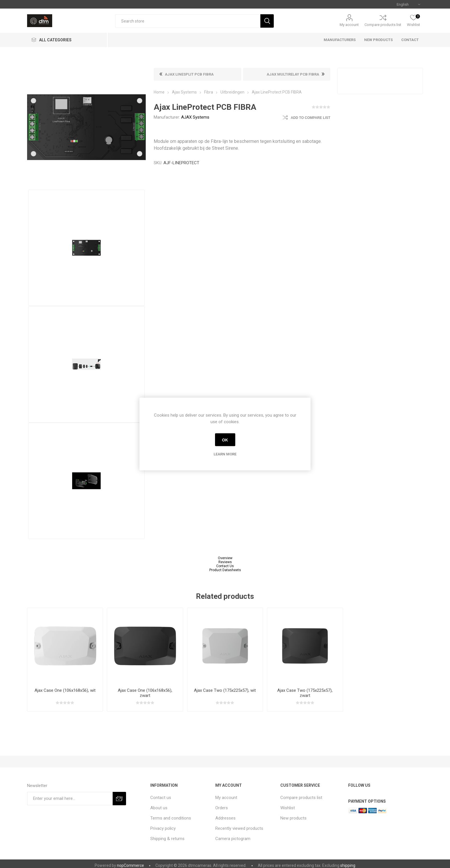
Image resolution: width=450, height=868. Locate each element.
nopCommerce (130, 865)
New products (293, 818)
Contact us (161, 798)
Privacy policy (163, 828)
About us (159, 808)
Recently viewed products (239, 828)
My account (349, 25)
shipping (348, 865)
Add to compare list (310, 118)
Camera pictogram (233, 839)
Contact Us (225, 566)
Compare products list (383, 25)
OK (225, 440)
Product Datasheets (225, 570)
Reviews (225, 562)
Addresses (225, 818)
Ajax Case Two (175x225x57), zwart (305, 693)
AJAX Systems (195, 117)
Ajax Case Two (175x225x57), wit (225, 690)
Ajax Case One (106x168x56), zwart (145, 693)
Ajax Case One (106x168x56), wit (65, 690)
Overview (225, 558)
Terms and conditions (171, 818)
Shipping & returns (167, 839)
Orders (222, 808)
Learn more (225, 454)
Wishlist (288, 808)
